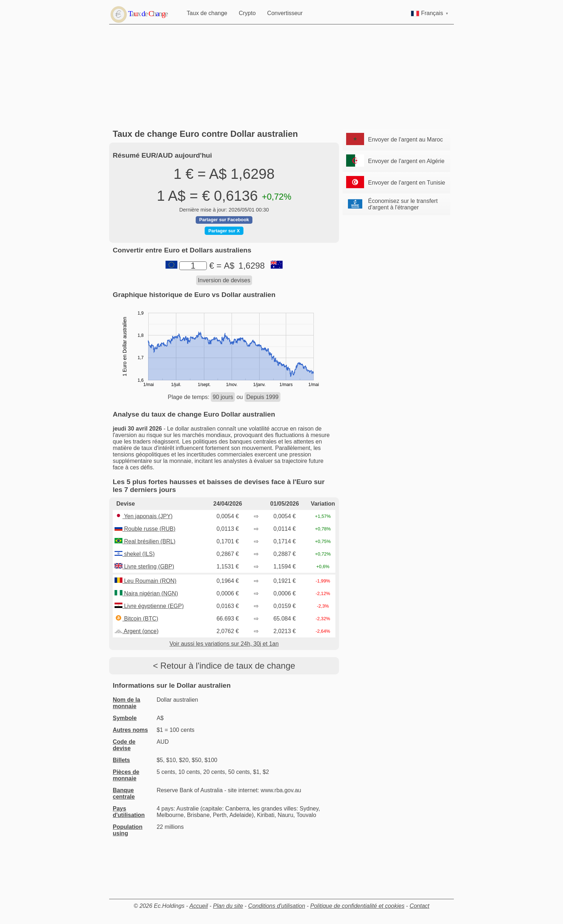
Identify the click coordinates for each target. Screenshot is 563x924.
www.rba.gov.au (281, 790)
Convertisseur (285, 13)
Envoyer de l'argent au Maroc (406, 140)
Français (430, 13)
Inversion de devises (224, 280)
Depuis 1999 (262, 397)
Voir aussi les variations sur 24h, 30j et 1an (224, 644)
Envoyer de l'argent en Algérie (406, 161)
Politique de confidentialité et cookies (357, 906)
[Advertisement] (283, 77)
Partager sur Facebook (224, 220)
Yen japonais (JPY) (144, 516)
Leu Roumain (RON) (145, 581)
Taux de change (207, 13)
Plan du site (228, 906)
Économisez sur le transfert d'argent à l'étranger (403, 204)
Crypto (247, 13)
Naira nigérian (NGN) (146, 593)
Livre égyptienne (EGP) (149, 606)
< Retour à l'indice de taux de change (224, 666)
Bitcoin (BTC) (136, 619)
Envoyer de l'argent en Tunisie (407, 183)
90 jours (223, 397)
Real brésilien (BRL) (145, 541)
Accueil (199, 906)
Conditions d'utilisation (277, 906)
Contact (420, 906)
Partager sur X (224, 231)
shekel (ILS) (135, 554)
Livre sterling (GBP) (144, 567)
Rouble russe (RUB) (145, 529)
